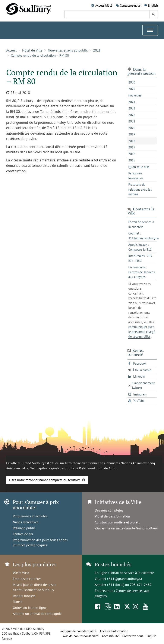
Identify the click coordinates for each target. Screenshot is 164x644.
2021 (132, 121)
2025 (132, 89)
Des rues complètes (109, 510)
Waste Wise (21, 573)
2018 (97, 50)
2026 (132, 82)
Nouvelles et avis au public (68, 50)
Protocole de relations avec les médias (140, 189)
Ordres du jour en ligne (30, 608)
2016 (132, 154)
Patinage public (24, 528)
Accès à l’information (114, 631)
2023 (132, 108)
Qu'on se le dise (139, 167)
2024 (132, 102)
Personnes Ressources (136, 176)
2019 (132, 134)
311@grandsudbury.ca (125, 579)
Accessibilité (104, 5)
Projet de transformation (112, 516)
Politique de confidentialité (78, 631)
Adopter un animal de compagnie (37, 614)
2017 (132, 147)
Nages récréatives (26, 522)
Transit (18, 602)
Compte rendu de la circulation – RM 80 (40, 55)
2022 (132, 115)
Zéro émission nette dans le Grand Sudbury (126, 528)
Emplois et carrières (27, 579)
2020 (132, 128)
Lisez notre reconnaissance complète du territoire (45, 480)
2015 (132, 160)
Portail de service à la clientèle (132, 573)
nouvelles (135, 95)
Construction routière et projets (117, 522)
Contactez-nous (130, 5)
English (153, 5)
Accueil (11, 50)
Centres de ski (23, 534)
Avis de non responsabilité (81, 636)
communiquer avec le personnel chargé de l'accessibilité (142, 332)
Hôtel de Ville (32, 50)
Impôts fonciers (24, 596)
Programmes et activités (30, 516)
